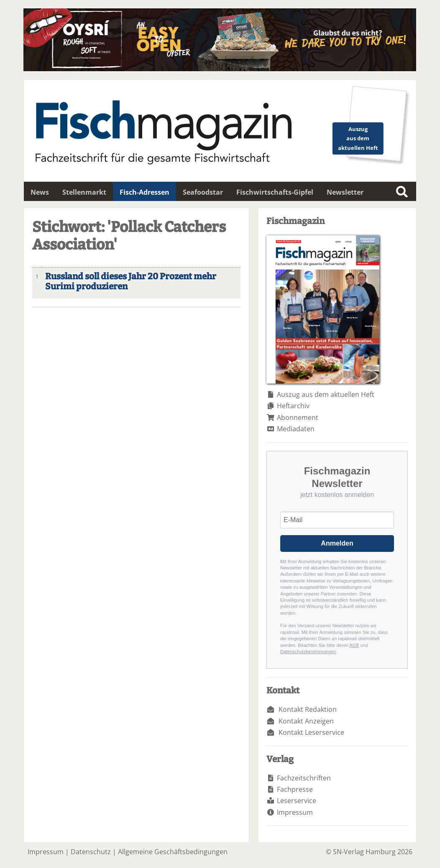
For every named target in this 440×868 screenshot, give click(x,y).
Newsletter (345, 192)
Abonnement (298, 417)
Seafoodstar (203, 192)
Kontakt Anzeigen (306, 721)
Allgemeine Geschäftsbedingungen (173, 852)
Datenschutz (91, 852)
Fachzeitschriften (304, 778)
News (40, 192)
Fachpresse (295, 789)
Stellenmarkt (84, 192)
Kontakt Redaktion (308, 709)
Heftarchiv (293, 406)
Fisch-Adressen (145, 192)
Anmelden (337, 543)
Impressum (295, 812)
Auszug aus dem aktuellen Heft (326, 394)
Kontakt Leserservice (311, 732)
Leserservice (297, 801)
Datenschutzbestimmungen (308, 652)
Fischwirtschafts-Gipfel (275, 192)
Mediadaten (296, 429)
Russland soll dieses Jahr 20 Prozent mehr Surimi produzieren (131, 282)
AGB (354, 645)
